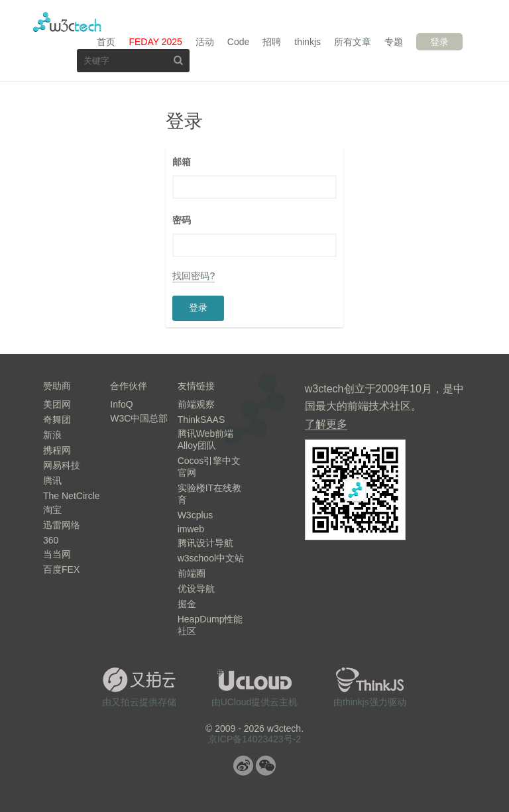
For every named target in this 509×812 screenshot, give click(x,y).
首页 (106, 42)
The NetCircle (72, 496)
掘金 (187, 604)
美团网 (57, 404)
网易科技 (62, 465)
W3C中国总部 (139, 418)
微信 (266, 766)
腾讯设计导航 (205, 543)
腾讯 (52, 481)
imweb (191, 529)
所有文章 (353, 42)
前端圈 (192, 573)
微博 (243, 766)
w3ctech (67, 22)
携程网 (57, 450)
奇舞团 (57, 420)
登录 (439, 42)
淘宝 (52, 510)
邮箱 (182, 162)
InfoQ (121, 404)
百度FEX (61, 569)
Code (238, 42)
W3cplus (196, 515)
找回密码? (194, 276)
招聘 (272, 42)
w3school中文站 (211, 558)
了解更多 (326, 424)
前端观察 (196, 404)
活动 (205, 42)
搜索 (178, 60)
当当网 (57, 554)
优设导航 (196, 589)
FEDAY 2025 (155, 42)
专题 (394, 42)
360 (51, 540)
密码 (182, 220)
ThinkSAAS (201, 420)
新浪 (52, 435)
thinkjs (308, 42)
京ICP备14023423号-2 (254, 739)
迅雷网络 (62, 525)
